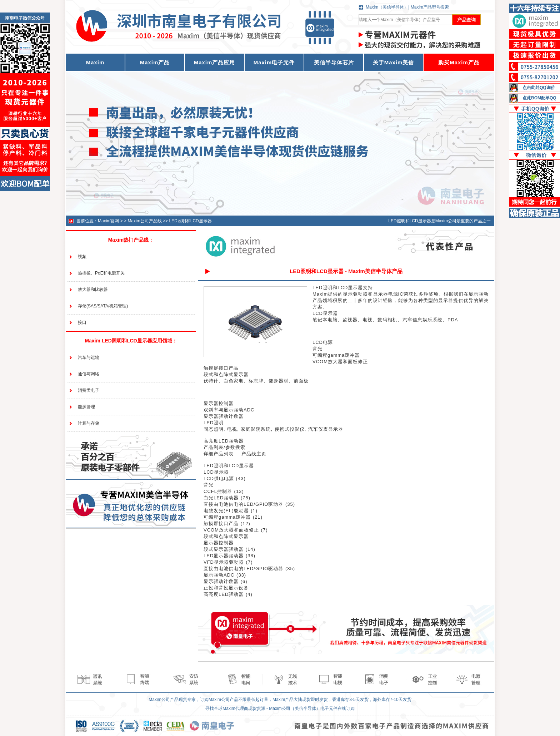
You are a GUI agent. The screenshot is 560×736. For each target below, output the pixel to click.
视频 (82, 257)
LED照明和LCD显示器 (190, 221)
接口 (82, 322)
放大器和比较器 (93, 290)
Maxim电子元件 (274, 62)
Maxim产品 (155, 62)
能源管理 (86, 407)
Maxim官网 (108, 221)
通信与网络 (89, 374)
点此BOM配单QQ (539, 98)
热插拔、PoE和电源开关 (101, 273)
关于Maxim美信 (394, 62)
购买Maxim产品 (459, 62)
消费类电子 (89, 390)
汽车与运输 (89, 357)
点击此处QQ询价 (539, 88)
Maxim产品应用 (215, 62)
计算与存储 (89, 423)
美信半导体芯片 (334, 62)
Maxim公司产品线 (144, 221)
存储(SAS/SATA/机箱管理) (103, 306)
